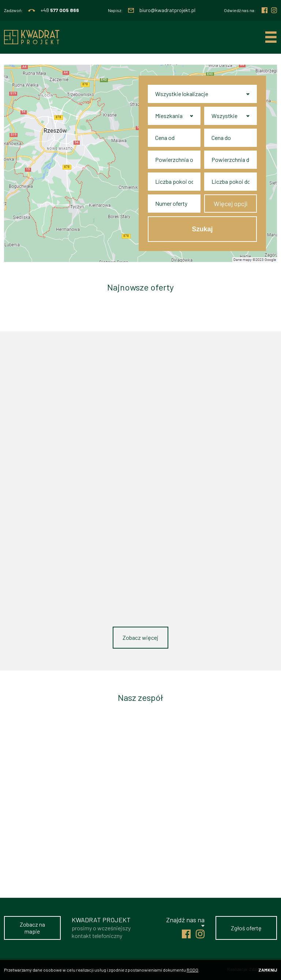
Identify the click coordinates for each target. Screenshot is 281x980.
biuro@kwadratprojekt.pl (167, 10)
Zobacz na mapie (32, 928)
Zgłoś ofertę (246, 928)
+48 (60, 10)
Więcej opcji (231, 204)
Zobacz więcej (140, 637)
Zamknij (268, 970)
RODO (192, 970)
